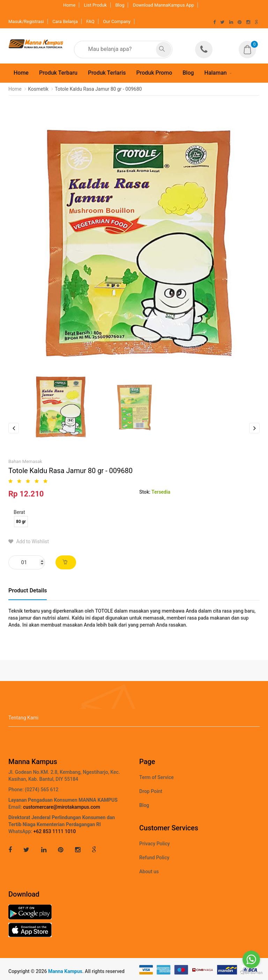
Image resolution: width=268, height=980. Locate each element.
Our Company (117, 21)
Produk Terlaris (107, 73)
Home (69, 5)
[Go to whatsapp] (251, 959)
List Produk (95, 5)
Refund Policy (154, 858)
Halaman (216, 73)
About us (149, 871)
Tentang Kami (23, 718)
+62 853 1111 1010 (55, 831)
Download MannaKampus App (163, 5)
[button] (249, 45)
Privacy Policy (155, 844)
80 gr (21, 522)
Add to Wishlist (29, 541)
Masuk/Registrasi (26, 21)
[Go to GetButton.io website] (251, 973)
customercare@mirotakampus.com (62, 807)
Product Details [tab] (28, 590)
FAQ (90, 21)
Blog (120, 5)
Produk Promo (154, 73)
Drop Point (151, 791)
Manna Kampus (65, 971)
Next (254, 428)
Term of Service (157, 777)
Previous (14, 428)
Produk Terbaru (58, 73)
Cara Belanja (65, 21)
